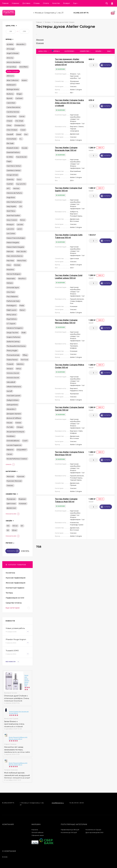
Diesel (19, 134)
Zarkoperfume (12, 405)
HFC (8, 188)
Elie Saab (10, 143)
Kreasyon (10, 224)
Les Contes (11, 233)
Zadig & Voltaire (13, 400)
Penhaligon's (11, 305)
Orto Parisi (11, 292)
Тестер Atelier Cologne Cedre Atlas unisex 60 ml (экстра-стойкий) (69, 103)
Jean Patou (11, 211)
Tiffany (25, 355)
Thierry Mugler (12, 350)
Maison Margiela (13, 242)
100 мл (15, 526)
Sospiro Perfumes (13, 337)
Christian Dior (19, 125)
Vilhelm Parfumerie (14, 387)
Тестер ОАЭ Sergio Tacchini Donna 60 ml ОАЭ (27, 680)
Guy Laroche (21, 184)
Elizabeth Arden (13, 148)
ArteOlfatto (24, 67)
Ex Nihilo (10, 157)
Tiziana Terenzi (12, 360)
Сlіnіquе (20, 427)
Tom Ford (24, 360)
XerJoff (9, 391)
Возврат (67, 3)
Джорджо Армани (14, 414)
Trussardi (10, 364)
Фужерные (11, 499)
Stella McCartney (13, 342)
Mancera (10, 251)
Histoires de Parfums (14, 193)
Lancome (10, 229)
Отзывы (37, 3)
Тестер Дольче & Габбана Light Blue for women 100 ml (18, 738)
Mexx (9, 265)
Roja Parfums (12, 319)
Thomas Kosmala (13, 355)
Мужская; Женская (14, 481)
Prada (22, 305)
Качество (56, 3)
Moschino (10, 270)
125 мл (14, 530)
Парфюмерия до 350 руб (70, 830)
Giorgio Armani (12, 175)
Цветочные (11, 504)
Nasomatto (11, 278)
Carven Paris (11, 116)
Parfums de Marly (13, 301)
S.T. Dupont (11, 324)
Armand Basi (11, 67)
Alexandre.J (21, 44)
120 (22, 526)
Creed (23, 130)
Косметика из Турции (93, 830)
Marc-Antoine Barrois (15, 256)
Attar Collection (13, 80)
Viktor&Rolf (11, 382)
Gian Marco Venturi (14, 166)
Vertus (18, 369)
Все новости (13, 662)
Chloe (9, 125)
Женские (40, 40)
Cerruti (22, 116)
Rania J (22, 310)
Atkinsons (10, 76)
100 (8, 526)
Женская (10, 476)
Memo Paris (22, 261)
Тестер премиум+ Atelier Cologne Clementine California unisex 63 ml (69, 62)
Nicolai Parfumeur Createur (17, 459)
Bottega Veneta (13, 89)
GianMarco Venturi (14, 170)
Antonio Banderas (13, 62)
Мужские (40, 43)
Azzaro (24, 80)
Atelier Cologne (13, 71)
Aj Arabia (10, 44)
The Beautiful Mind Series (16, 346)
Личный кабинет (37, 832)
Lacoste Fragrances (14, 445)
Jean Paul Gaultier (13, 215)
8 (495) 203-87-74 (81, 13)
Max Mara (10, 261)
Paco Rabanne (12, 296)
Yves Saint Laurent (14, 396)
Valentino (20, 364)
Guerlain (10, 184)
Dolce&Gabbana (13, 441)
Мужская (21, 476)
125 (8, 530)
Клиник (18, 423)
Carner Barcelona (13, 107)
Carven (9, 454)
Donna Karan (12, 139)
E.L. (21, 139)
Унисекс (10, 485)
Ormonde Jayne (13, 287)
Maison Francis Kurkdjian (16, 238)
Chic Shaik (19, 121)
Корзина (35, 830)
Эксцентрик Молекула (15, 432)
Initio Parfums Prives (14, 202)
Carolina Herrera (13, 112)
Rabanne (10, 450)
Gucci (19, 179)
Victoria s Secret (13, 373)
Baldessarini (11, 85)
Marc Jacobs (21, 251)
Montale (17, 265)
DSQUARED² (22, 450)
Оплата (46, 3)
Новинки (15, 3)
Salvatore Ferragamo (15, 328)
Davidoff (10, 134)
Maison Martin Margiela (15, 247)
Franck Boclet (21, 157)
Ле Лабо (10, 427)
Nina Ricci (22, 278)
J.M (21, 206)
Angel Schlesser (13, 53)
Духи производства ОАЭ (94, 832)
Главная (5, 3)
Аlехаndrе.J (11, 409)
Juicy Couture (12, 220)
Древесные (11, 508)
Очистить (25, 551)
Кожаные (23, 504)
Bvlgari (19, 94)
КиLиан (9, 423)
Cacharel (19, 98)
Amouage (10, 49)
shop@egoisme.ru (58, 803)
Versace (10, 369)
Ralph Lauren (12, 310)
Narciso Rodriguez (14, 274)
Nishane (10, 283)
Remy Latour (11, 315)
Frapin (9, 161)
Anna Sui (10, 58)
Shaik (24, 333)
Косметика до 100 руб (69, 832)
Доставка (26, 3)
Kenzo (23, 220)
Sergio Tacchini (12, 333)
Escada (25, 148)
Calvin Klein (11, 103)
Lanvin (19, 229)
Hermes (16, 188)
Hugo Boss (11, 197)
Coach (25, 441)
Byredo (10, 98)
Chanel (9, 121)
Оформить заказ (38, 835)
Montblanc (11, 436)
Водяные (22, 499)
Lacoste (20, 224)
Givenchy (10, 179)
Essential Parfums (13, 152)
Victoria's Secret (13, 378)
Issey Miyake (11, 206)
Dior (26, 134)
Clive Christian (12, 130)
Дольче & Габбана (14, 418)
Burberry (10, 94)
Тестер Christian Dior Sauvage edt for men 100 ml (19, 712)
